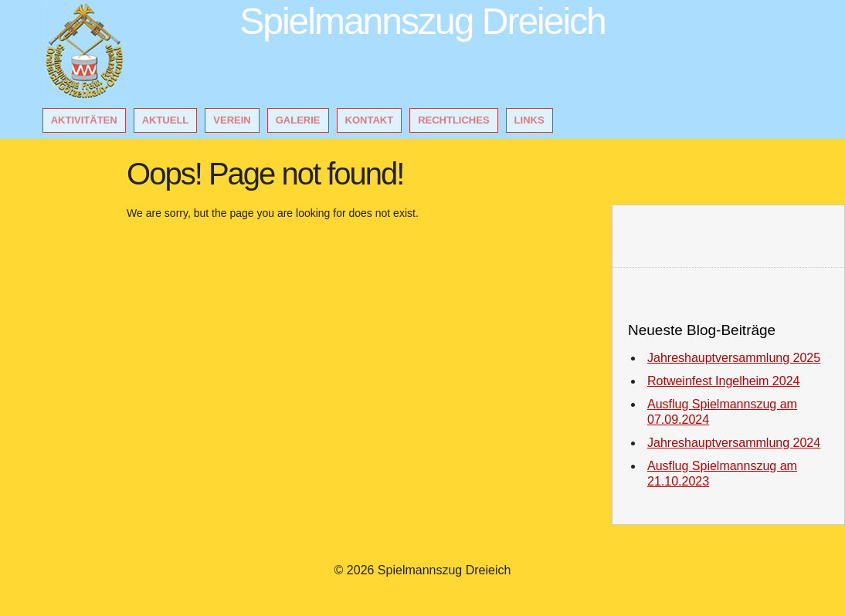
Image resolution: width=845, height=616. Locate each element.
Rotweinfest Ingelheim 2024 (723, 381)
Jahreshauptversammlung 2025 (734, 358)
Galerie (298, 120)
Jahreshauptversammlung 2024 (734, 443)
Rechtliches (453, 120)
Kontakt (370, 120)
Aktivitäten (84, 120)
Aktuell (166, 120)
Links (529, 120)
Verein (232, 120)
